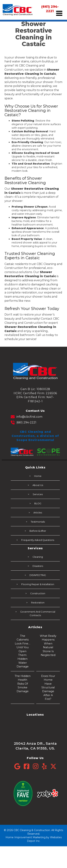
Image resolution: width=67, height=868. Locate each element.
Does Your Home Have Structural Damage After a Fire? (48, 687)
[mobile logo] (18, 10)
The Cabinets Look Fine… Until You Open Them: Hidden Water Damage (23, 651)
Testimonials (38, 522)
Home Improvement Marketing (26, 837)
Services (38, 494)
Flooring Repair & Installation (38, 584)
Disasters (38, 566)
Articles (38, 513)
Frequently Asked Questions (38, 540)
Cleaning (38, 557)
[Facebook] (28, 766)
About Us (38, 485)
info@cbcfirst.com (27, 417)
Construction (38, 593)
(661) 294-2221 (23, 423)
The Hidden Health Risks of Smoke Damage (23, 684)
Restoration (38, 603)
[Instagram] (37, 766)
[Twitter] (53, 766)
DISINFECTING (38, 575)
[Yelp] (46, 766)
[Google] (19, 766)
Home (38, 476)
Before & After (38, 531)
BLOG (38, 503)
